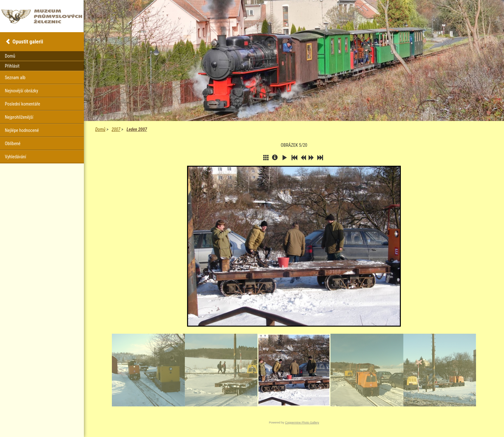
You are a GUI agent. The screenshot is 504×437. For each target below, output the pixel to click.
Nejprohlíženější (19, 117)
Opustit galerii (28, 42)
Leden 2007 (137, 129)
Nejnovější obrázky (22, 91)
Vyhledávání (15, 157)
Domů (100, 129)
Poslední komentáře (22, 104)
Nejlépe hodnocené (22, 130)
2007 (116, 129)
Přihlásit (12, 66)
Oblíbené (13, 144)
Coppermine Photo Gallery (302, 423)
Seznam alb (15, 78)
